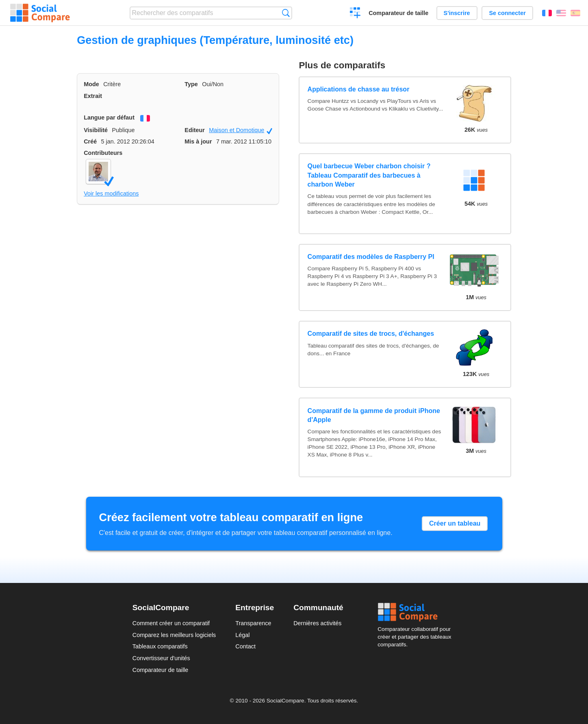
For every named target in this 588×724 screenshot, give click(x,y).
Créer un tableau (455, 523)
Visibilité (96, 130)
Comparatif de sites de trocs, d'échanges (371, 334)
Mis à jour (198, 141)
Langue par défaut (109, 117)
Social (417, 612)
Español (575, 13)
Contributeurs (103, 153)
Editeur (195, 130)
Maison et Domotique (241, 130)
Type (191, 84)
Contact (245, 646)
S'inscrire (457, 13)
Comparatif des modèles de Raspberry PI (371, 257)
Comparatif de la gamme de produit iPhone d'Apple (374, 415)
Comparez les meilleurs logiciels (174, 635)
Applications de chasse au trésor (359, 89)
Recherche (286, 13)
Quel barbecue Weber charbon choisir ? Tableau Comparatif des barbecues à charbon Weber (369, 175)
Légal (242, 635)
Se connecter (507, 13)
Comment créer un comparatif (171, 623)
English (561, 13)
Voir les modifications (111, 194)
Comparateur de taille (398, 13)
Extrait (93, 96)
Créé (90, 141)
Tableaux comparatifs (160, 646)
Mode (91, 84)
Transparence (253, 623)
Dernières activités (317, 623)
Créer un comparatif (355, 14)
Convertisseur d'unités (161, 658)
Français (547, 13)
